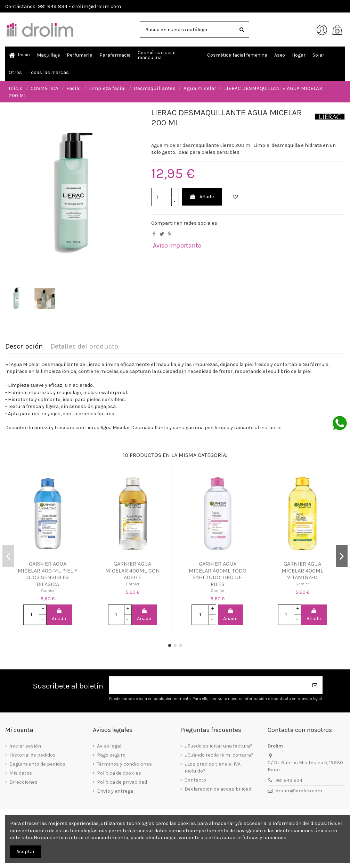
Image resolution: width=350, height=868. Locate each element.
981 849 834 (289, 780)
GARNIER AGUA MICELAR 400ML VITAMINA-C (302, 570)
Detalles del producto (84, 347)
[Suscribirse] (315, 685)
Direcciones (23, 782)
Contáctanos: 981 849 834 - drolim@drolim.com (63, 6)
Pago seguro (111, 755)
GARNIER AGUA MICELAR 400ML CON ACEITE (133, 570)
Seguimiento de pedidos (37, 764)
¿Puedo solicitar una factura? (218, 746)
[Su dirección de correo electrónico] (208, 685)
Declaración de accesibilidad (218, 789)
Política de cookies (119, 773)
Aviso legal (109, 746)
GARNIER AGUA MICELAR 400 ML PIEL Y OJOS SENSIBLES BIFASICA (48, 574)
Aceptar (26, 852)
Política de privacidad (122, 782)
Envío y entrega (115, 791)
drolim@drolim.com (299, 791)
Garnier (48, 591)
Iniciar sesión (25, 746)
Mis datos (21, 773)
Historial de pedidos (32, 755)
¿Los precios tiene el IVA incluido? (213, 767)
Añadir (202, 197)
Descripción (24, 347)
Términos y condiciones (124, 764)
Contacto (195, 780)
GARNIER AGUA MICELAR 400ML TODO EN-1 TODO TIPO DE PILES (218, 574)
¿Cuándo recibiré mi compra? (219, 755)
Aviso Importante (177, 245)
